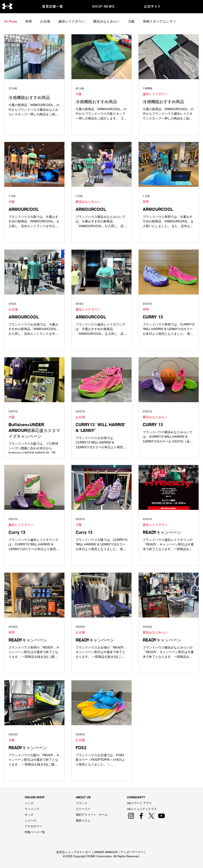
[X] (151, 816)
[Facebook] (141, 816)
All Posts (11, 21)
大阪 (131, 21)
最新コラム (83, 820)
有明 (29, 21)
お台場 (45, 21)
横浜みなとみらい (106, 21)
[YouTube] (161, 816)
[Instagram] (131, 816)
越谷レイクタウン (72, 21)
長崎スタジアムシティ (159, 21)
